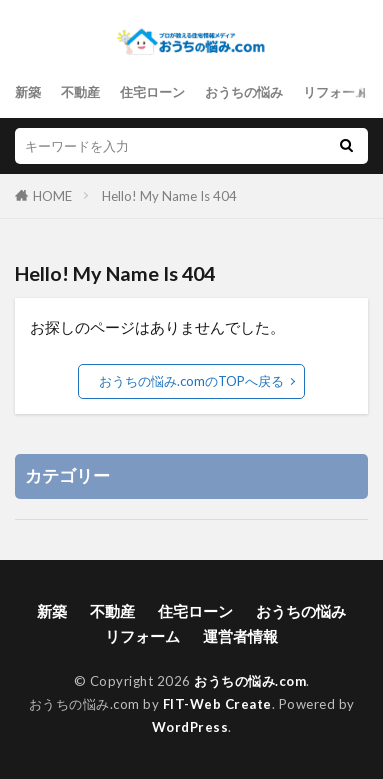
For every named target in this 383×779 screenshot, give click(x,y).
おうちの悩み (244, 92)
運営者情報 (240, 636)
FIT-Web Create (217, 704)
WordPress (190, 727)
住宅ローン (152, 92)
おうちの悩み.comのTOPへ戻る (191, 381)
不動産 (80, 92)
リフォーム (335, 92)
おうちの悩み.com (250, 681)
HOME (52, 196)
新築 (28, 92)
